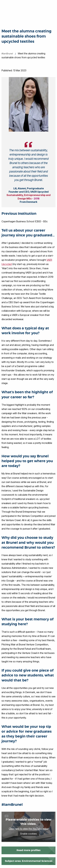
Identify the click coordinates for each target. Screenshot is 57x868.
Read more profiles (28, 850)
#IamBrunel (7, 54)
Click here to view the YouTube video (29, 829)
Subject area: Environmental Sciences (29, 861)
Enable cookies (29, 834)
